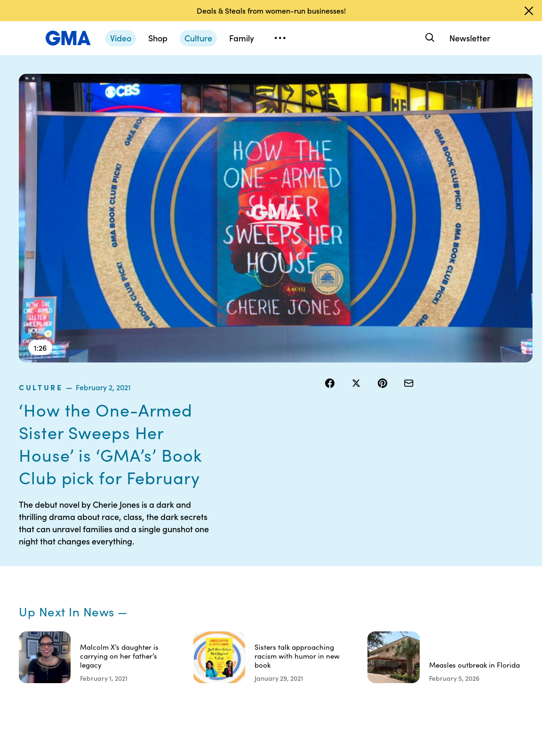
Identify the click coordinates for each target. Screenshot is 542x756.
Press (342, 622)
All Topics (406, 614)
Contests (289, 546)
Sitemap (462, 546)
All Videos (406, 597)
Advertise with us (297, 677)
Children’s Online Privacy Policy (297, 648)
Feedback (349, 639)
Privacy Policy (297, 580)
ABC (399, 580)
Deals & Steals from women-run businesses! (271, 10)
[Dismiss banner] (529, 11)
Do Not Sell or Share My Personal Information (296, 610)
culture (344, 79)
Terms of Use (295, 563)
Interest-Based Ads (349, 576)
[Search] (429, 38)
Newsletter (470, 38)
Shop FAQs (408, 546)
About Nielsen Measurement (355, 601)
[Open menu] (280, 38)
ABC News (407, 563)
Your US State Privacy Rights (355, 551)
